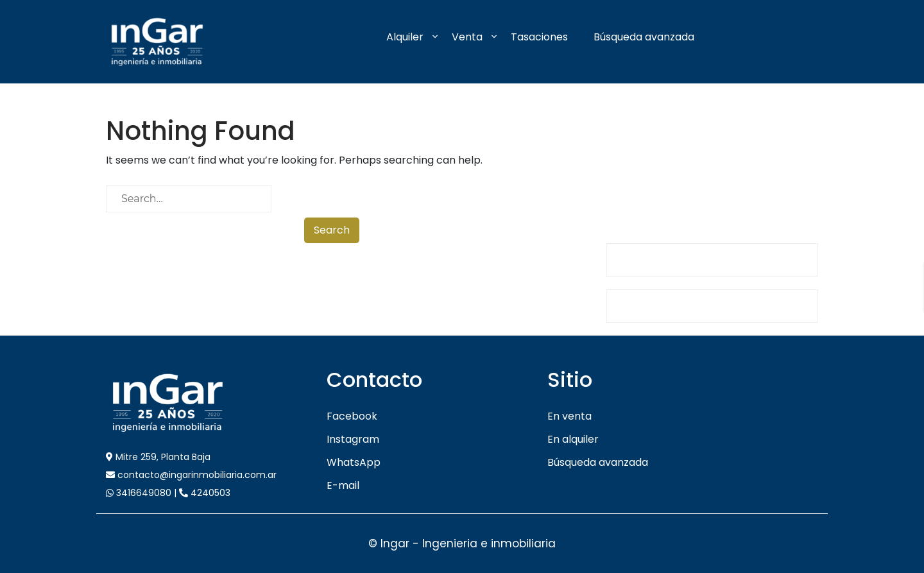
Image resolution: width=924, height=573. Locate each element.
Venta (467, 37)
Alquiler (405, 37)
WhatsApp (354, 462)
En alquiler (573, 439)
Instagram (353, 439)
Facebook (352, 416)
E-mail (343, 485)
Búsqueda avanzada (644, 37)
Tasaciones (539, 37)
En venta (569, 416)
